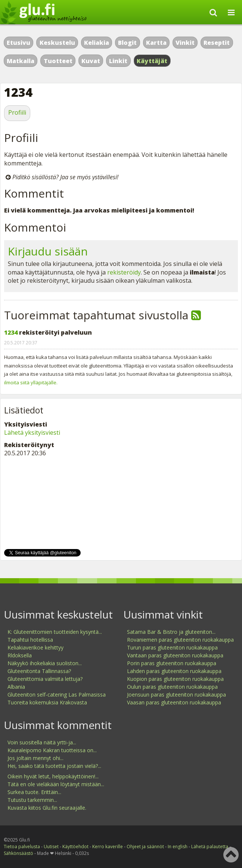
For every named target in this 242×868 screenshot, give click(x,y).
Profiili (17, 112)
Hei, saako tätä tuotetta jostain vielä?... (54, 766)
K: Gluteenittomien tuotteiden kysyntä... (55, 632)
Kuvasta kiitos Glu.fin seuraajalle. (47, 808)
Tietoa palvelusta (22, 847)
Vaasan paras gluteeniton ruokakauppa (174, 702)
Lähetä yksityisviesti (32, 433)
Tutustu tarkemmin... (32, 800)
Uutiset (51, 847)
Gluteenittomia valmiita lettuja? (45, 679)
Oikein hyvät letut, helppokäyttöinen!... (53, 776)
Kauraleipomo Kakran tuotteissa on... (52, 750)
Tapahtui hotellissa (30, 640)
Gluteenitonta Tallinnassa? (39, 671)
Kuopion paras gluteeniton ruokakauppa (175, 679)
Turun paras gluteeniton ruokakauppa (172, 647)
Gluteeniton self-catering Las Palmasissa (57, 695)
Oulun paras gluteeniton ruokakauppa (172, 687)
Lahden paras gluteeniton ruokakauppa (174, 671)
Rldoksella (20, 655)
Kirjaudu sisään (48, 251)
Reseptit (217, 43)
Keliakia (97, 43)
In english (178, 847)
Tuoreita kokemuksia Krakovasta (47, 702)
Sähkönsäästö (18, 853)
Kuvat (91, 61)
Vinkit (185, 43)
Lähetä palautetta (210, 847)
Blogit (127, 43)
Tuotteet (58, 61)
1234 (11, 332)
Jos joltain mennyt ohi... (35, 758)
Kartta (156, 43)
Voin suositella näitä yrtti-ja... (42, 742)
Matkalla (21, 61)
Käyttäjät (152, 61)
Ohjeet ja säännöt (145, 847)
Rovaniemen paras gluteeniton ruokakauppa (180, 640)
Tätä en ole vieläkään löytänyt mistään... (56, 784)
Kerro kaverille (108, 847)
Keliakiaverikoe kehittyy (35, 647)
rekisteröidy (124, 272)
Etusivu (18, 43)
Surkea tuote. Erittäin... (34, 792)
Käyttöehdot (75, 847)
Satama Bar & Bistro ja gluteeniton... (171, 632)
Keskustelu (57, 43)
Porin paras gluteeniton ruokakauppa (172, 663)
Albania (16, 687)
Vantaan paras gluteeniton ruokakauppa (175, 655)
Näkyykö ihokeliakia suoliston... (45, 663)
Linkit (118, 61)
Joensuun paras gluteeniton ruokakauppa (176, 695)
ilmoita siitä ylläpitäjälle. (31, 382)
